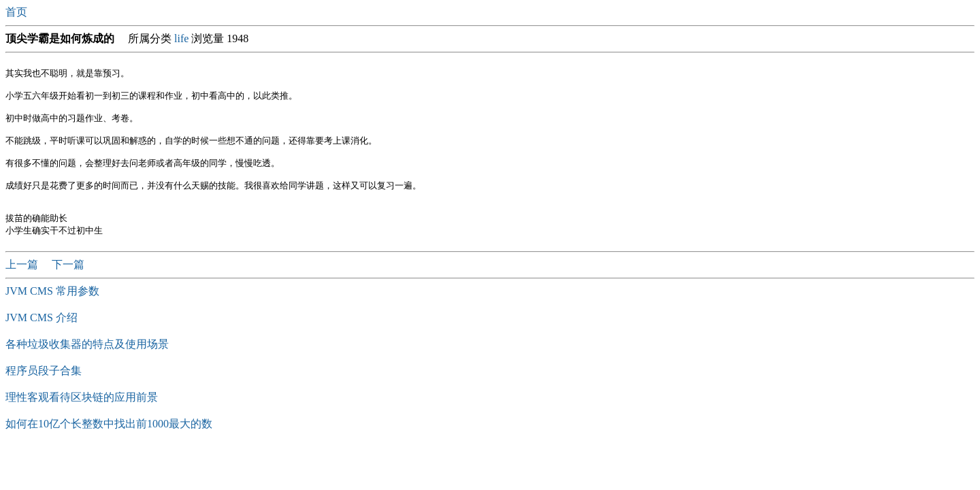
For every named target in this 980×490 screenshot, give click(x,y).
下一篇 (68, 284)
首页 (18, 12)
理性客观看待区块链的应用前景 (82, 417)
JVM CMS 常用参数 (52, 311)
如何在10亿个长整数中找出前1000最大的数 (109, 443)
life (181, 38)
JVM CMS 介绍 (42, 337)
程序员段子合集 (44, 390)
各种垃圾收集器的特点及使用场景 (87, 364)
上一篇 (23, 284)
